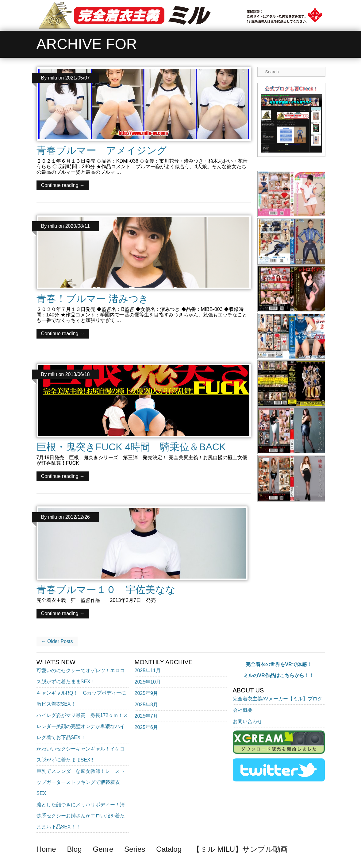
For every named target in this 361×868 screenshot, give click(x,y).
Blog (75, 849)
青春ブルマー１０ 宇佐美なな (106, 590)
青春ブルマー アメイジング (102, 150)
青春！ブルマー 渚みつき (93, 299)
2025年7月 (146, 716)
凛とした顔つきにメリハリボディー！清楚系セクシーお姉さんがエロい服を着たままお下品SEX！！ (81, 816)
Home (46, 849)
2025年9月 (146, 693)
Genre (103, 849)
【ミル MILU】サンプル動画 (240, 849)
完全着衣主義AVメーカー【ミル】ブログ (278, 699)
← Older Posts (57, 641)
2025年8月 (146, 705)
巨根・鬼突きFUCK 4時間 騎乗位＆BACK (131, 447)
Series (135, 849)
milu (53, 78)
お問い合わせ (248, 721)
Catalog (169, 849)
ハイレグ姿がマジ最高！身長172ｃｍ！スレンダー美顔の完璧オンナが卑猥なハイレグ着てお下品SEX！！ (82, 726)
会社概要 (243, 710)
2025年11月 (148, 670)
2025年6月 (146, 727)
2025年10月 (148, 682)
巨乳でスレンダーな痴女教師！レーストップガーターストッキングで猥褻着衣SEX (81, 782)
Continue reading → (63, 185)
